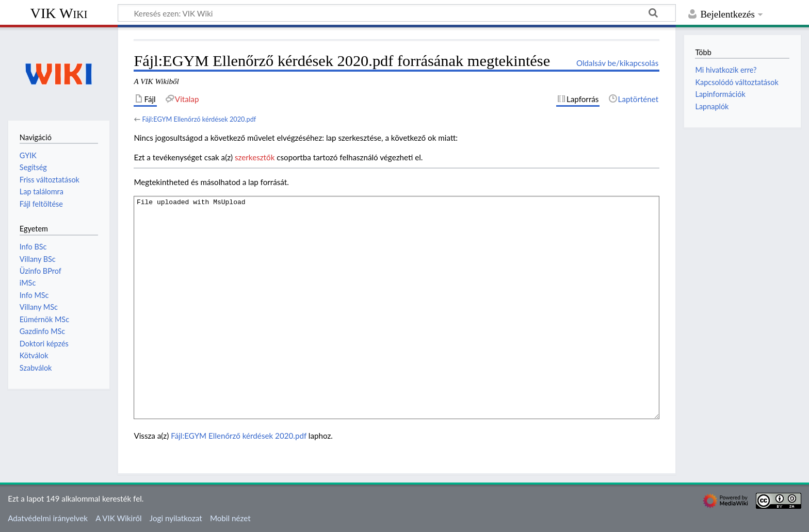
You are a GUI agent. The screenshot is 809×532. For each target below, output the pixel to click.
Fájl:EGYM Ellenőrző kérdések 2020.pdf (199, 119)
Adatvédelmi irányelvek (48, 518)
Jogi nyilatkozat (176, 518)
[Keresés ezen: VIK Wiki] (397, 13)
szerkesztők (255, 157)
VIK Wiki (59, 13)
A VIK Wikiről (118, 518)
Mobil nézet (230, 518)
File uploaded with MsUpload (397, 307)
